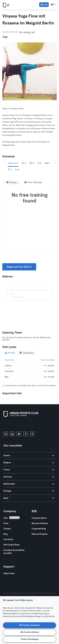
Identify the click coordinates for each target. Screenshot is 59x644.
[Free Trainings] (33, 182)
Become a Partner (40, 523)
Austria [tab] (29, 456)
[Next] (55, 163)
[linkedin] (12, 434)
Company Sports (39, 518)
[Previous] (4, 163)
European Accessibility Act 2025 (14, 552)
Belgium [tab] (29, 463)
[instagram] (6, 434)
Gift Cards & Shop (11, 545)
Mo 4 (32, 163)
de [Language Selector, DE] (53, 4)
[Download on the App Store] (13, 425)
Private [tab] (10, 353)
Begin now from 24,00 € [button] (19, 267)
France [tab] (29, 470)
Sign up (44, 5)
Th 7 (10, 170)
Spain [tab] (29, 498)
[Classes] (12, 182)
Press (6, 523)
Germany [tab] (29, 477)
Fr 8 (17, 170)
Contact (7, 529)
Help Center (9, 573)
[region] (30, 620)
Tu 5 (40, 163)
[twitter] (19, 434)
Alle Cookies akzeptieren (30, 625)
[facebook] (26, 434)
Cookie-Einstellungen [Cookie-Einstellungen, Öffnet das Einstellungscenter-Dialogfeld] (30, 639)
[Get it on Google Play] (34, 425)
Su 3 (24, 163)
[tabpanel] (30, 368)
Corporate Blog (39, 529)
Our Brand (8, 539)
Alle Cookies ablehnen (30, 632)
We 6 (47, 163)
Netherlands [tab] (29, 484)
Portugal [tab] (29, 491)
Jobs (6, 518)
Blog (5, 534)
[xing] (32, 434)
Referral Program (40, 534)
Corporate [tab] (26, 353)
